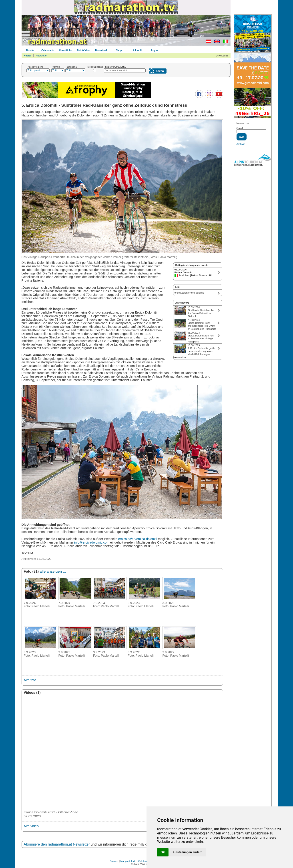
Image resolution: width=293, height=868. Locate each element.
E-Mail (240, 128)
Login (155, 50)
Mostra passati (95, 67)
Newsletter (42, 56)
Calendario (48, 50)
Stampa (114, 861)
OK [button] (163, 852)
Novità (30, 50)
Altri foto (30, 680)
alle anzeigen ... (53, 571)
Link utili (137, 50)
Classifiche (65, 50)
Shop (119, 50)
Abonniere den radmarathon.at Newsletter (57, 844)
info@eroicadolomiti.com (92, 542)
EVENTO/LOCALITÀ (115, 67)
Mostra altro (180, 357)
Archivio (241, 144)
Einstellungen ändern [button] (188, 852)
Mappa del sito (128, 861)
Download (101, 50)
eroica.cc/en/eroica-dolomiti (137, 539)
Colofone (143, 861)
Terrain (56, 67)
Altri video (31, 826)
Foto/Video (83, 50)
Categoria (72, 67)
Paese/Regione (36, 67)
